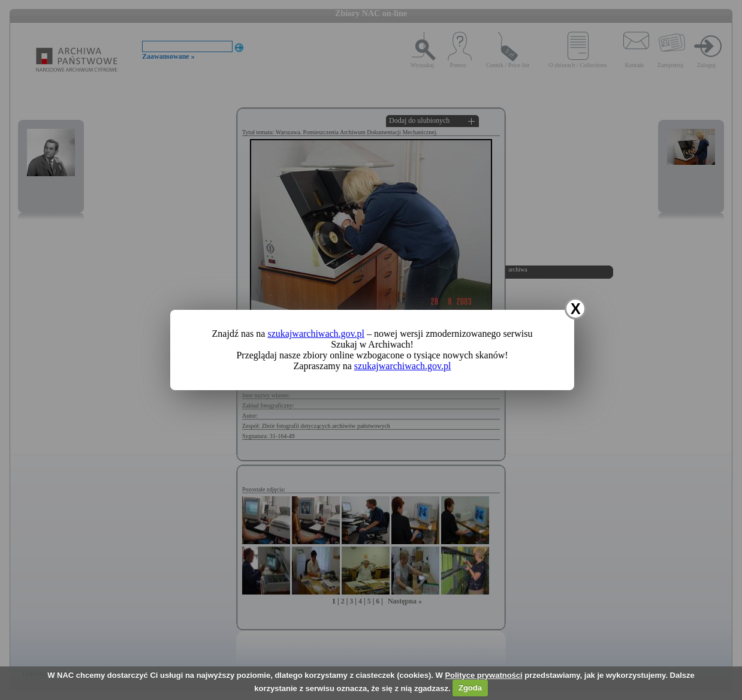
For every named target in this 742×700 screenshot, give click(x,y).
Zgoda (470, 688)
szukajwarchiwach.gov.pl (316, 334)
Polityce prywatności (483, 675)
